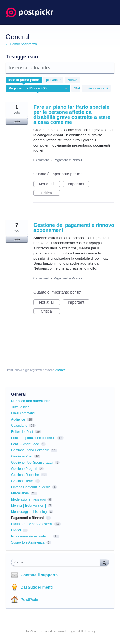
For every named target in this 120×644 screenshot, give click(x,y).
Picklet (16, 530)
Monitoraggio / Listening (29, 512)
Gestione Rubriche (25, 475)
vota (17, 121)
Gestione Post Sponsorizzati (32, 463)
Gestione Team (22, 481)
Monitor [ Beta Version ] (29, 506)
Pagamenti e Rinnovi (68, 160)
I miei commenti (96, 88)
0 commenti (41, 160)
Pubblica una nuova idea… (33, 401)
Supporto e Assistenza (28, 542)
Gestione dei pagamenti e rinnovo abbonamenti (74, 228)
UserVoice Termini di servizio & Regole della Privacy (60, 631)
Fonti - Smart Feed (25, 444)
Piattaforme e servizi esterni (32, 524)
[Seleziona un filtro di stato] (76, 89)
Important (79, 184)
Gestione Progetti (24, 469)
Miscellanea (20, 493)
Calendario (19, 426)
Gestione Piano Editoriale (30, 450)
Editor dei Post (22, 432)
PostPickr (30, 600)
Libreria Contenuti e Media (31, 487)
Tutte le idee (20, 407)
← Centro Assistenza (21, 44)
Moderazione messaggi (28, 499)
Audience (18, 419)
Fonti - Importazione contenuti (33, 438)
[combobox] (57, 562)
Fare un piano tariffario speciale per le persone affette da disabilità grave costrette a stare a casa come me (72, 115)
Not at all (50, 184)
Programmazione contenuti (31, 536)
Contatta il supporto (39, 575)
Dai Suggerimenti (37, 587)
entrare (60, 370)
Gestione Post (22, 456)
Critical (50, 193)
